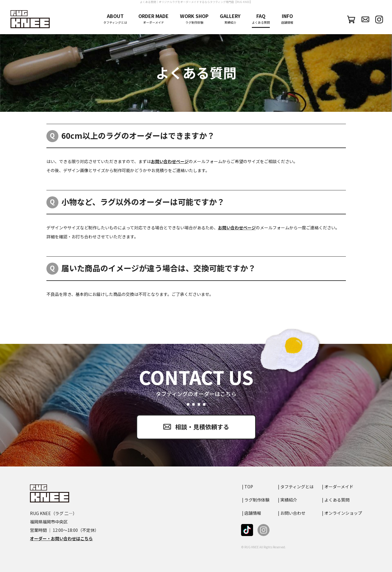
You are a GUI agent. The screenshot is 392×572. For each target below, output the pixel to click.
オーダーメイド (153, 19)
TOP (249, 487)
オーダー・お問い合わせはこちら (61, 538)
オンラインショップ (343, 513)
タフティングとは (115, 19)
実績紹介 (230, 19)
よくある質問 (261, 19)
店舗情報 (287, 19)
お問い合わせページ (170, 161)
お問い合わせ (293, 513)
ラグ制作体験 (194, 19)
